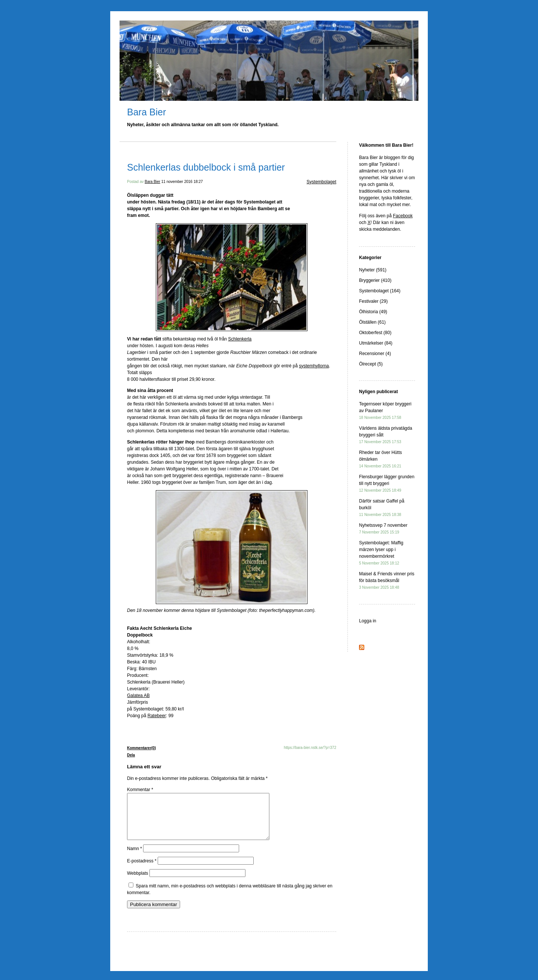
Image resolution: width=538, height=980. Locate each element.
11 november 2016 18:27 (182, 182)
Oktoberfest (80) (375, 333)
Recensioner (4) (375, 354)
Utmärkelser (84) (376, 343)
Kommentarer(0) (141, 748)
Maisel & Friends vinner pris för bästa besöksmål (387, 580)
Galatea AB (138, 696)
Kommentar (140, 790)
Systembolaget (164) (380, 291)
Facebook (403, 216)
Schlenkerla (240, 339)
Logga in (368, 621)
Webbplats (137, 882)
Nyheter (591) (373, 270)
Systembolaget (321, 182)
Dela (131, 755)
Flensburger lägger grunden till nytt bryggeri (387, 483)
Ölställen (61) (372, 322)
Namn (134, 858)
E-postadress (142, 870)
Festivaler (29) (373, 301)
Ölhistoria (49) (373, 312)
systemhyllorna (314, 366)
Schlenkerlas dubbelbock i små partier (206, 167)
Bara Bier (146, 112)
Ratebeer (157, 716)
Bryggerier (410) (375, 280)
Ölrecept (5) (371, 364)
